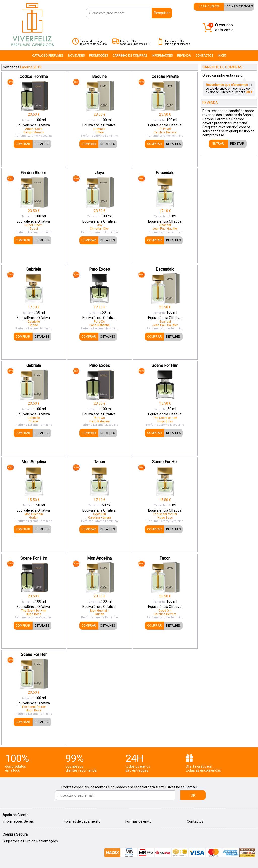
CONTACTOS (204, 56)
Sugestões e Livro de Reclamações (30, 841)
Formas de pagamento (82, 821)
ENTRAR (218, 144)
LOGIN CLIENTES (209, 6)
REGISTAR (237, 144)
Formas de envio (139, 821)
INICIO (222, 56)
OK (193, 795)
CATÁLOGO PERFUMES (48, 56)
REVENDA (184, 56)
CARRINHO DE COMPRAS (130, 56)
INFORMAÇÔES (162, 56)
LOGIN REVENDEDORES (239, 6)
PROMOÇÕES (99, 56)
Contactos (195, 821)
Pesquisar (162, 13)
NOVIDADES (76, 56)
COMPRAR (23, 144)
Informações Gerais (18, 821)
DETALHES (42, 144)
